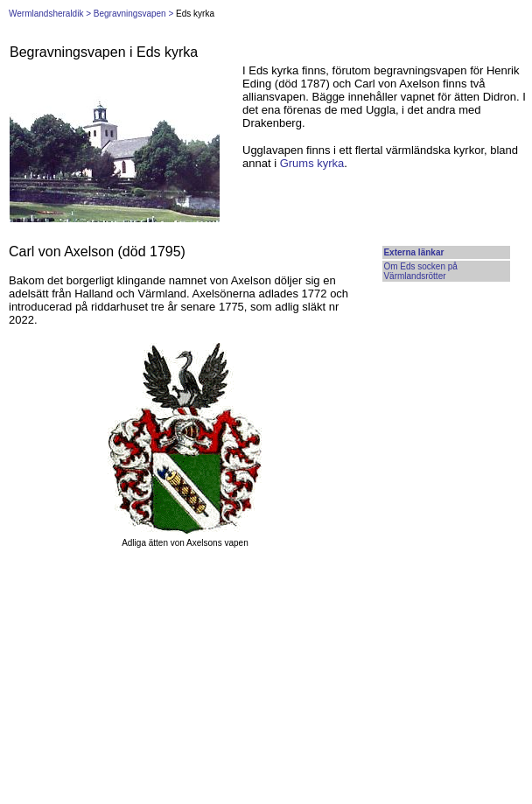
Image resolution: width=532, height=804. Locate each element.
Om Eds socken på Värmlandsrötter (420, 271)
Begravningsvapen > (133, 14)
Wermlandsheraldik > (50, 14)
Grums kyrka (312, 163)
